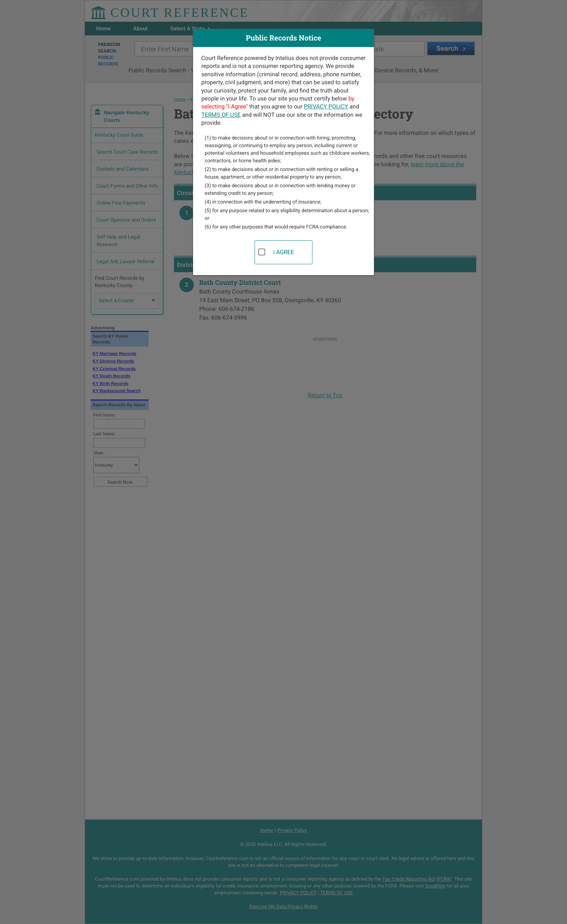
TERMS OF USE (221, 115)
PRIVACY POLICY (326, 106)
